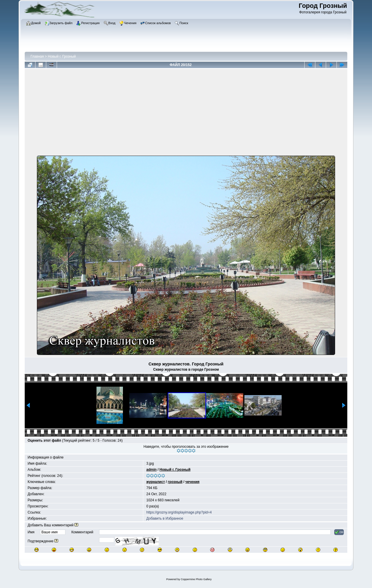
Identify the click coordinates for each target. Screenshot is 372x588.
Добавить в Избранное (165, 518)
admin (151, 470)
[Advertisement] (186, 113)
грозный (175, 482)
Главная (37, 56)
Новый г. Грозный (62, 56)
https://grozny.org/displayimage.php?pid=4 (179, 512)
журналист (155, 482)
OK (339, 532)
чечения (193, 482)
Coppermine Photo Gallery (196, 579)
